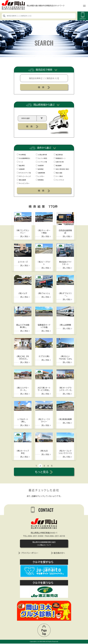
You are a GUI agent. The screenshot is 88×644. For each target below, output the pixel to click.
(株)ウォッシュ (44, 294)
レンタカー (40, 176)
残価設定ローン (60, 158)
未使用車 (40, 166)
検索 (42, 87)
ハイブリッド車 (41, 162)
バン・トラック (59, 180)
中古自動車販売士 (24, 158)
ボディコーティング (24, 176)
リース (20, 162)
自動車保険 (40, 173)
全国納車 (21, 169)
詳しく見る (24, 237)
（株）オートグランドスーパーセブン (65, 391)
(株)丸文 (44, 451)
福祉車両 (21, 166)
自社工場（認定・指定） (62, 169)
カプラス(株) (44, 357)
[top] (44, 630)
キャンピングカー (23, 183)
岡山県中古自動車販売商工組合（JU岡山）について (44, 544)
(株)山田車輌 (65, 325)
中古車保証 (21, 155)
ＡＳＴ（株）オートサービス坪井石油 (44, 391)
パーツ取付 (58, 176)
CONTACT (83, 16)
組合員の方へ (59, 553)
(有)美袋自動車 (65, 420)
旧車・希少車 (59, 162)
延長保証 (40, 169)
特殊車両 (40, 180)
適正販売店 (58, 155)
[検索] (4, 16)
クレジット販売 (41, 158)
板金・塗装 (58, 173)
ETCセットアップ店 (24, 173)
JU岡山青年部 (41, 155)
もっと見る (42, 472)
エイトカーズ (23, 262)
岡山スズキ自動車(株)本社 (23, 328)
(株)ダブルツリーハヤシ (65, 296)
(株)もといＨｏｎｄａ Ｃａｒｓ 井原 (66, 359)
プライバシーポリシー (30, 553)
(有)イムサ (23, 294)
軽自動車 (58, 166)
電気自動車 (21, 180)
